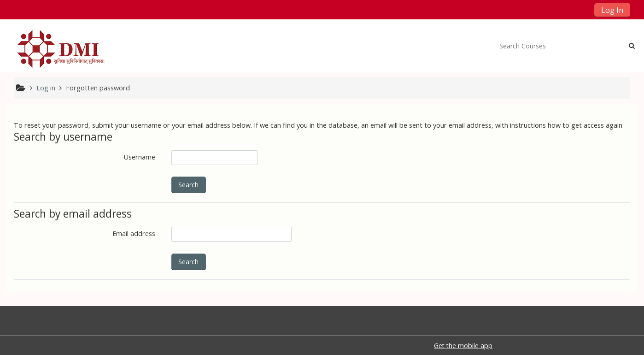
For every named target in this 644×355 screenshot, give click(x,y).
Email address (134, 234)
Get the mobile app (463, 346)
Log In (612, 10)
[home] (63, 49)
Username (140, 157)
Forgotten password (98, 88)
